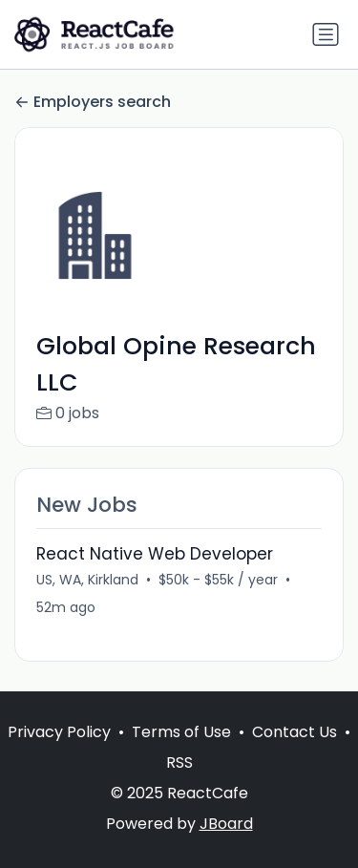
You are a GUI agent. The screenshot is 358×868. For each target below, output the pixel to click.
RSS (179, 762)
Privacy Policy (59, 732)
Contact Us (295, 732)
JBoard (226, 824)
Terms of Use (181, 732)
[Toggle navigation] (326, 34)
